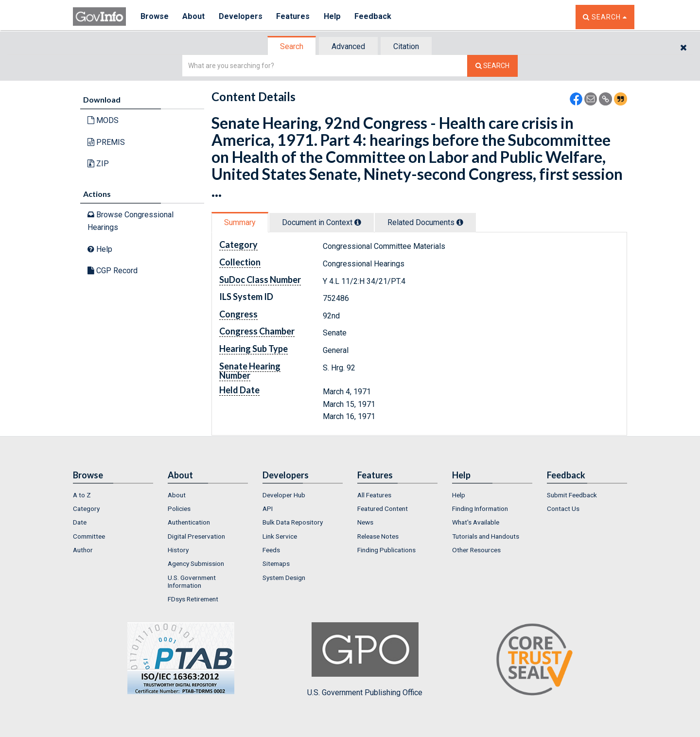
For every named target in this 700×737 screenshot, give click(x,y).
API (268, 509)
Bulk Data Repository (293, 522)
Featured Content (383, 509)
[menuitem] (113, 495)
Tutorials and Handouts (486, 536)
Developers (241, 17)
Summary (240, 222)
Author (83, 550)
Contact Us (563, 509)
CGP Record (113, 271)
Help (334, 17)
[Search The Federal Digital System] (492, 66)
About (194, 17)
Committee (89, 536)
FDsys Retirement (193, 599)
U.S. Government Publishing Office (365, 660)
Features (294, 17)
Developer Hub (284, 495)
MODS (103, 120)
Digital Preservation (196, 536)
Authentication (189, 522)
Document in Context (322, 222)
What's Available (476, 522)
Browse (155, 17)
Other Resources (476, 550)
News (365, 522)
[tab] (292, 46)
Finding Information (480, 509)
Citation (406, 46)
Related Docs (425, 222)
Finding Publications (386, 550)
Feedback (375, 17)
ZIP (98, 164)
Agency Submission (196, 563)
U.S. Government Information (192, 581)
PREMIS (106, 142)
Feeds (271, 550)
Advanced (348, 46)
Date (80, 522)
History (178, 550)
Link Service (280, 536)
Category (86, 509)
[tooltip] (358, 222)
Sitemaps (276, 563)
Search (292, 46)
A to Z (82, 495)
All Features (374, 495)
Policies (179, 509)
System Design (284, 578)
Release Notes (378, 536)
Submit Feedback (572, 495)
